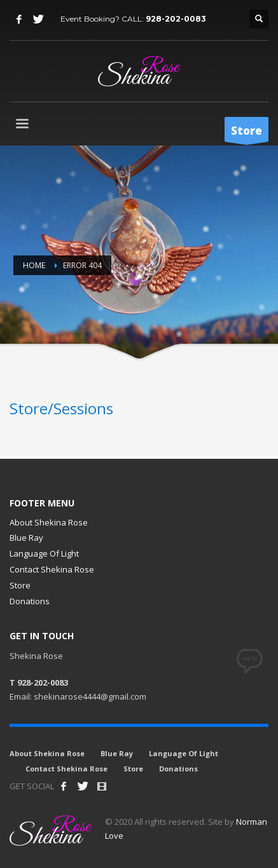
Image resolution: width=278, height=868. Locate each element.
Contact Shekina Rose (52, 569)
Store (20, 585)
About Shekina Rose (49, 522)
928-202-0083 (176, 19)
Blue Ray (26, 538)
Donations (30, 601)
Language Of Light (44, 553)
